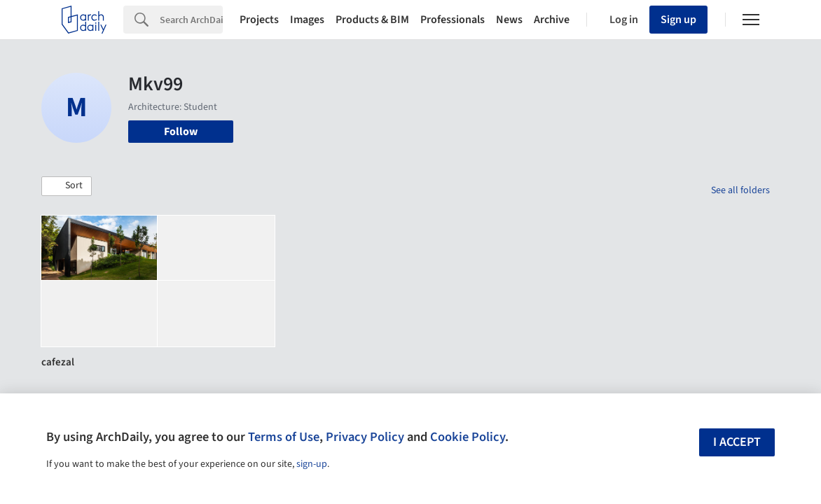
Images (307, 20)
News (509, 20)
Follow (181, 132)
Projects (259, 20)
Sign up (678, 20)
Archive (552, 20)
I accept (737, 442)
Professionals (453, 20)
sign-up (312, 464)
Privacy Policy (365, 437)
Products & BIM (372, 20)
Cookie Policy (468, 437)
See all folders (740, 190)
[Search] (191, 20)
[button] (67, 186)
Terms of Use (284, 437)
